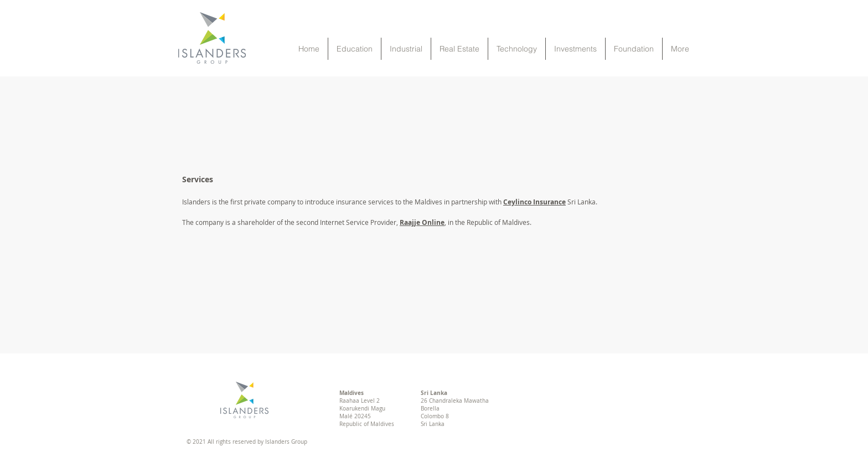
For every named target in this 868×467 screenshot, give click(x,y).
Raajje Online (422, 222)
